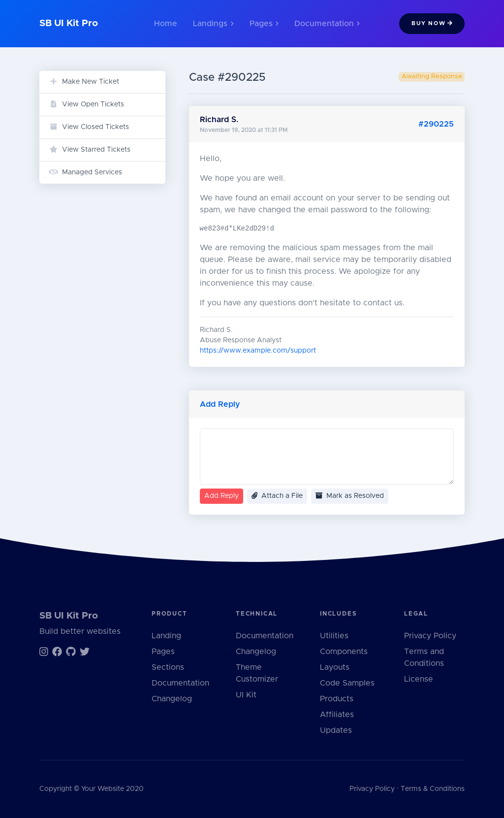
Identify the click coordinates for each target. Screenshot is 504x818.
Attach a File (277, 496)
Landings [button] (213, 24)
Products (337, 699)
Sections (168, 667)
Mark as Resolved (350, 496)
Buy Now (432, 23)
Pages (163, 652)
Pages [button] (264, 24)
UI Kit (246, 695)
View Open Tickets (87, 104)
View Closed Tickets (89, 127)
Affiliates (337, 715)
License (419, 679)
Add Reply (221, 496)
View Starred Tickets (90, 149)
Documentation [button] (327, 24)
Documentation (180, 683)
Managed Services (86, 172)
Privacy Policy (430, 636)
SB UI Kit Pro (69, 23)
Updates (336, 730)
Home (166, 24)
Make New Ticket (84, 82)
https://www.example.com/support (258, 351)
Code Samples (347, 683)
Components (344, 652)
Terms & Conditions (433, 789)
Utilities (334, 636)
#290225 (436, 124)
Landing (166, 636)
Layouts (335, 667)
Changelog (172, 699)
